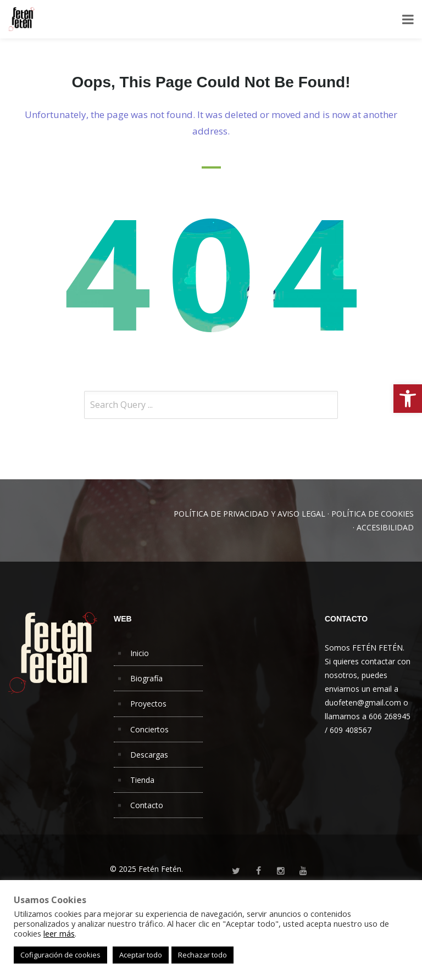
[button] (408, 399)
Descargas (149, 755)
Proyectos (148, 704)
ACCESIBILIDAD (385, 527)
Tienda (142, 780)
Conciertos (149, 729)
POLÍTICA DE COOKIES (373, 514)
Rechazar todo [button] (202, 955)
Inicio (140, 653)
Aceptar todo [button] (141, 955)
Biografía (146, 678)
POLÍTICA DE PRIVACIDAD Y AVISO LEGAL (249, 514)
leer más (59, 933)
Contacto (147, 805)
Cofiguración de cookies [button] (60, 955)
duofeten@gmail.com (363, 702)
